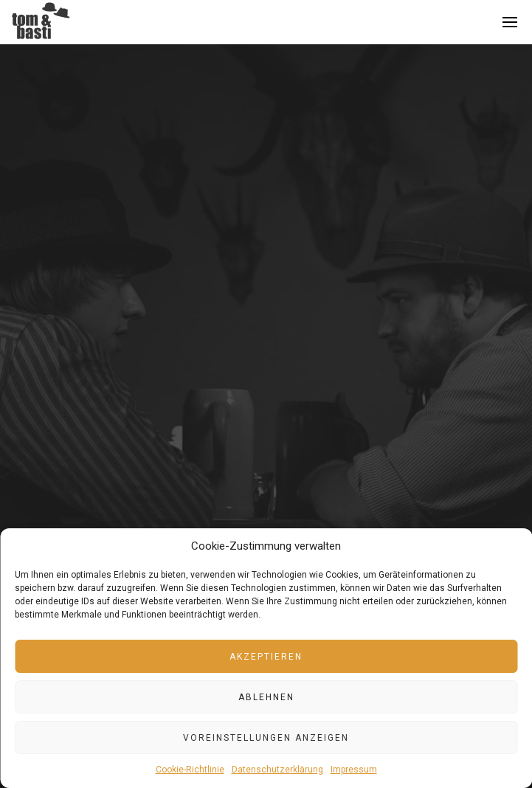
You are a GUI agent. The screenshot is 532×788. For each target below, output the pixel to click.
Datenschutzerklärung (277, 770)
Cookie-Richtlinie (190, 770)
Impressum (354, 770)
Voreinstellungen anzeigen (266, 738)
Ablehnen (266, 697)
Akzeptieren (266, 657)
